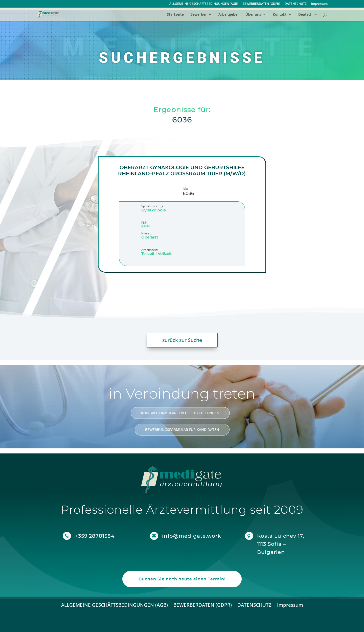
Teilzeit (148, 254)
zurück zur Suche (182, 340)
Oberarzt (150, 237)
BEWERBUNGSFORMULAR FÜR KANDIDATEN (182, 430)
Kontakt (280, 15)
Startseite (175, 15)
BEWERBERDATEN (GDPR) (261, 4)
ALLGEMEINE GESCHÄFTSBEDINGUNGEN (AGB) (204, 4)
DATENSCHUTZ (296, 4)
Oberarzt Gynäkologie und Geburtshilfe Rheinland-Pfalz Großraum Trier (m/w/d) (182, 170)
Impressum (319, 4)
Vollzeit (165, 254)
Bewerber (199, 15)
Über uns (253, 15)
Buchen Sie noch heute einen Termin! (182, 579)
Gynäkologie (154, 210)
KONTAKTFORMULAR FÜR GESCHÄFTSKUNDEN (180, 413)
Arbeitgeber (229, 15)
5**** (145, 227)
